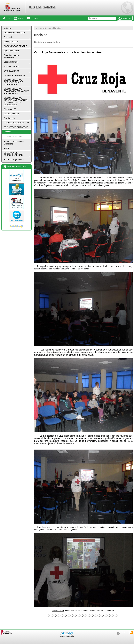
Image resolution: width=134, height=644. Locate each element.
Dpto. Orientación (12, 51)
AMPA (6, 148)
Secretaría (8, 37)
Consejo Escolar (11, 42)
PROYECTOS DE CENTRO (16, 123)
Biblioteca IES (10, 109)
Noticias (7, 132)
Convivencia (9, 118)
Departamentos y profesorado (11, 56)
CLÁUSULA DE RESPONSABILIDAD (13, 154)
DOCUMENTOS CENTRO (15, 46)
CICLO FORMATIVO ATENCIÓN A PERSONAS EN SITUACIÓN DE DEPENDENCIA (16, 101)
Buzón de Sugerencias (14, 160)
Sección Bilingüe (11, 62)
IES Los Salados (42, 7)
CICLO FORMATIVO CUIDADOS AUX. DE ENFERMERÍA (13, 82)
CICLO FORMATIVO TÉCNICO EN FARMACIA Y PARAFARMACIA (16, 91)
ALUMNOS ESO (11, 66)
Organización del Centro (15, 33)
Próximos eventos (14, 137)
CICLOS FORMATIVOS (14, 75)
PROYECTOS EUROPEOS (16, 127)
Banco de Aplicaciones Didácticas (14, 143)
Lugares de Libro (11, 114)
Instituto (7, 28)
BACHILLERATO (11, 71)
